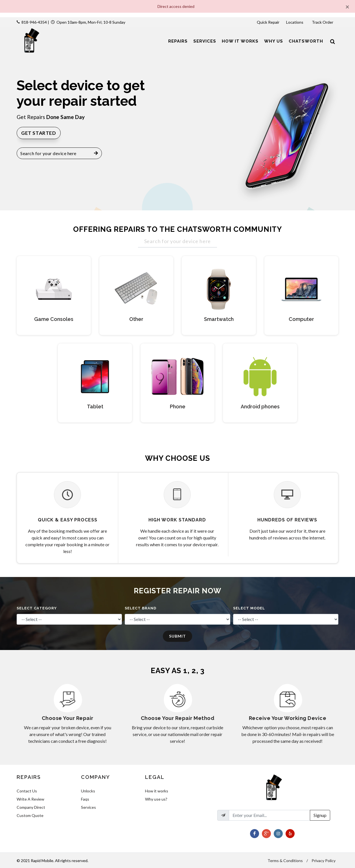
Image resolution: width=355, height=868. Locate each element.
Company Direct (31, 807)
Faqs (85, 799)
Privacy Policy (324, 861)
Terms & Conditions (285, 861)
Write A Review (30, 799)
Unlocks (88, 791)
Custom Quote (30, 815)
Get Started (39, 133)
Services (88, 807)
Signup (320, 815)
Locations (295, 22)
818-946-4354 (34, 22)
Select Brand (141, 608)
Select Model (249, 608)
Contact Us (27, 791)
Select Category (37, 608)
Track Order (323, 22)
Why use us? (156, 799)
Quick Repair (268, 22)
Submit (177, 636)
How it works (157, 791)
